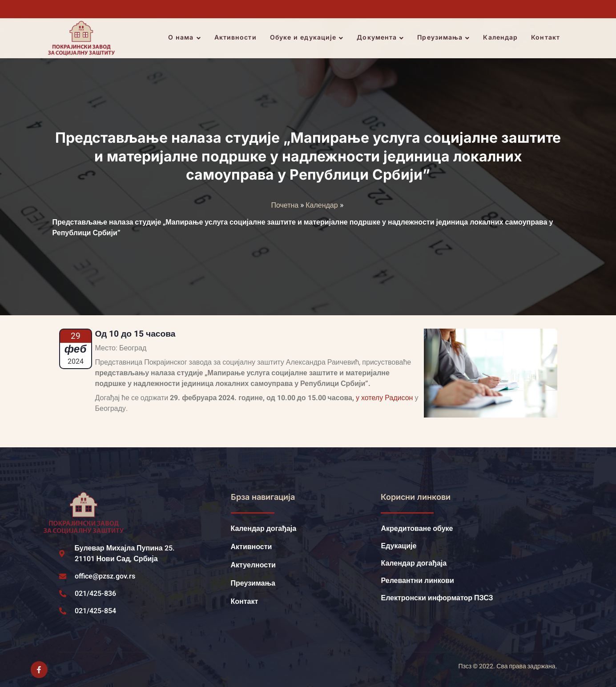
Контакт (547, 38)
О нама (186, 38)
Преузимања (445, 38)
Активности (237, 38)
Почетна (285, 205)
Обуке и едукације (308, 38)
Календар (502, 38)
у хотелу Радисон (384, 398)
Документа (382, 38)
